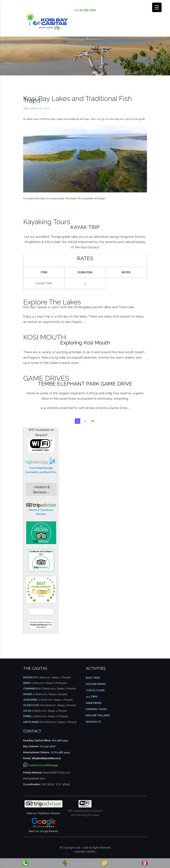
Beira (27, 683)
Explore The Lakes (52, 302)
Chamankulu (32, 689)
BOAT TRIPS (93, 678)
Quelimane (30, 700)
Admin (47, 108)
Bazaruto (30, 677)
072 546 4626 (47, 746)
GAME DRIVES (46, 378)
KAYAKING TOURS (96, 709)
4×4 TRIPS (92, 697)
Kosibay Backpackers (39, 625)
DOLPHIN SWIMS (96, 684)
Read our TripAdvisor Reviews (43, 813)
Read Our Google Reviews (43, 831)
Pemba (27, 716)
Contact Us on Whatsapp (43, 765)
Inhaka (28, 694)
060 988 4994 (60, 740)
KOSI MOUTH (45, 337)
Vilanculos (31, 705)
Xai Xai (27, 711)
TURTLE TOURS (95, 690)
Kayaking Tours (47, 222)
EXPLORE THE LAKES (98, 715)
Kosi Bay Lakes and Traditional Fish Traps (78, 99)
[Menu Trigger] (157, 7)
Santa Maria (31, 722)
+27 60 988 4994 (85, 10)
